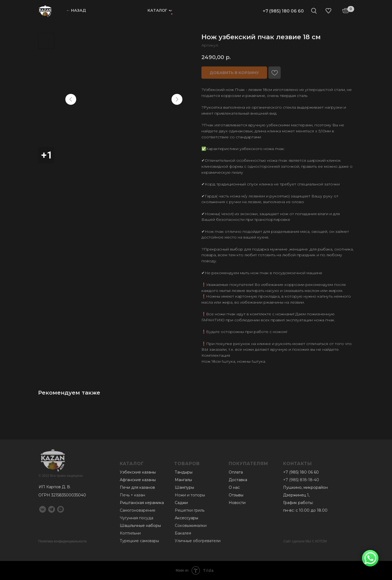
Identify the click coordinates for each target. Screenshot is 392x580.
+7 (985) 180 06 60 (283, 11)
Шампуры (184, 487)
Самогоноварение (138, 510)
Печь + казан (132, 495)
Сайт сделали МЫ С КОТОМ (305, 541)
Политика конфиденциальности (62, 541)
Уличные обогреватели (198, 541)
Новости (237, 503)
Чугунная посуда (137, 518)
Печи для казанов (137, 487)
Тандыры (184, 472)
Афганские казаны (138, 480)
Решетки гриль (190, 510)
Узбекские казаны (138, 472)
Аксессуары (186, 518)
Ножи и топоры (190, 495)
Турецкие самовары (139, 541)
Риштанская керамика (142, 503)
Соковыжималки (191, 526)
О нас (234, 487)
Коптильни (130, 533)
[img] (45, 11)
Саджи (181, 503)
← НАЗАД (76, 10)
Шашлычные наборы (140, 526)
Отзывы (236, 495)
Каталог (157, 10)
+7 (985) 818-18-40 (301, 480)
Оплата (236, 472)
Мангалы (183, 480)
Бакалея (183, 533)
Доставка (238, 480)
